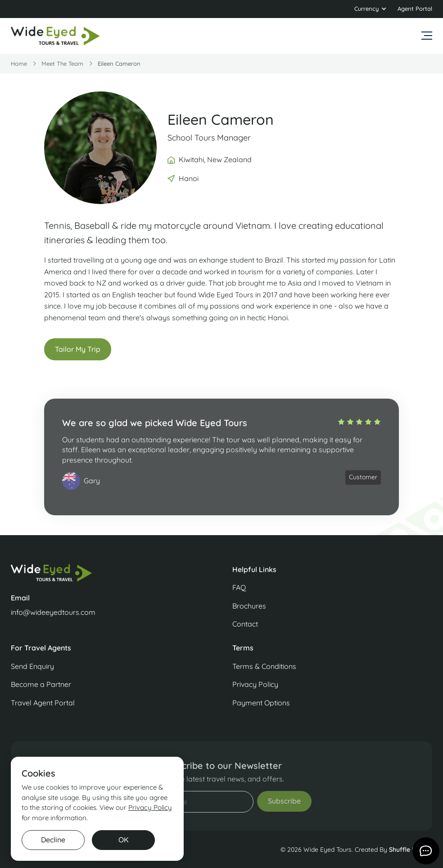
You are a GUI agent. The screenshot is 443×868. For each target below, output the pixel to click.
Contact (245, 624)
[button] (371, 9)
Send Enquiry (32, 666)
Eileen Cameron (119, 64)
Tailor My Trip (78, 350)
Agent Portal (415, 9)
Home (19, 64)
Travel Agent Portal (43, 703)
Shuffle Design (411, 850)
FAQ (239, 587)
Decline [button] (53, 840)
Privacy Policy (255, 684)
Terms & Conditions (264, 666)
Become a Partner (41, 684)
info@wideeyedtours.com (53, 612)
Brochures (249, 606)
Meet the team (62, 64)
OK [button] (124, 840)
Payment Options (261, 703)
